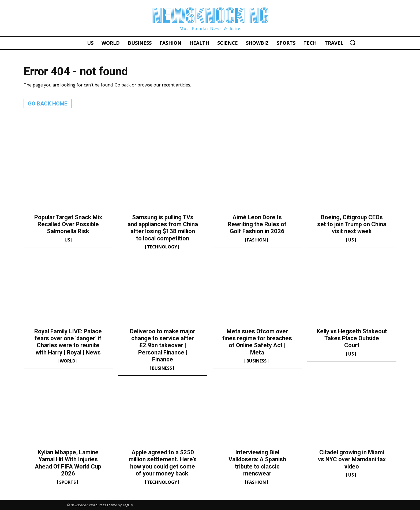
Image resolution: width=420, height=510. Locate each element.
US (67, 240)
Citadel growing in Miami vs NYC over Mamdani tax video (352, 459)
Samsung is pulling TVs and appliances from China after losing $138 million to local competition (163, 228)
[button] (352, 43)
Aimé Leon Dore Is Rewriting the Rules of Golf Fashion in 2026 (257, 224)
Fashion (256, 240)
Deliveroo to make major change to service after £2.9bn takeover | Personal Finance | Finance (163, 345)
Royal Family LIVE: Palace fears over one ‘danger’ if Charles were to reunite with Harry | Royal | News (68, 342)
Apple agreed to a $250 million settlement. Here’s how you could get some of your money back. (163, 463)
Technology (162, 247)
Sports (67, 482)
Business (162, 368)
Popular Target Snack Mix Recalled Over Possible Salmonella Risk (68, 224)
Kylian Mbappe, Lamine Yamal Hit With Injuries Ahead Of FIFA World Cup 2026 (68, 463)
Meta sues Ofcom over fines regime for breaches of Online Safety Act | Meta (257, 342)
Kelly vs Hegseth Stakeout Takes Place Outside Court (352, 338)
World (67, 361)
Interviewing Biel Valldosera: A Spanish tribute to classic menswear (257, 463)
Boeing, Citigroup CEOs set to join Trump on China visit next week (352, 224)
